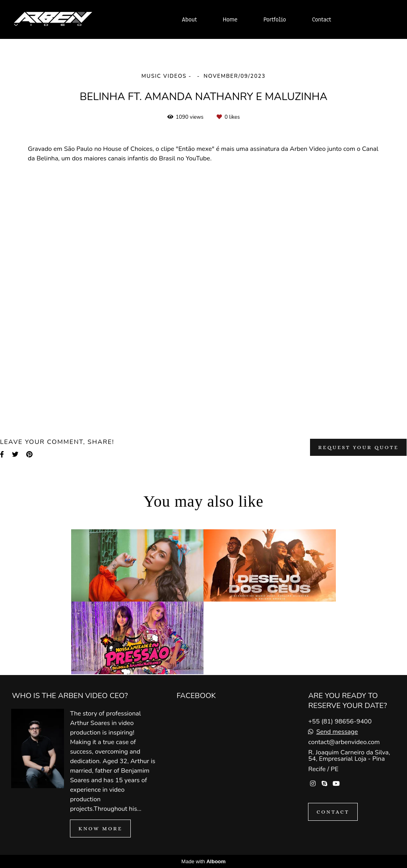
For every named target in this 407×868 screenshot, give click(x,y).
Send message (337, 732)
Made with (203, 861)
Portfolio (275, 19)
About (190, 19)
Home (230, 19)
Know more (100, 828)
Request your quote (358, 447)
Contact (322, 19)
